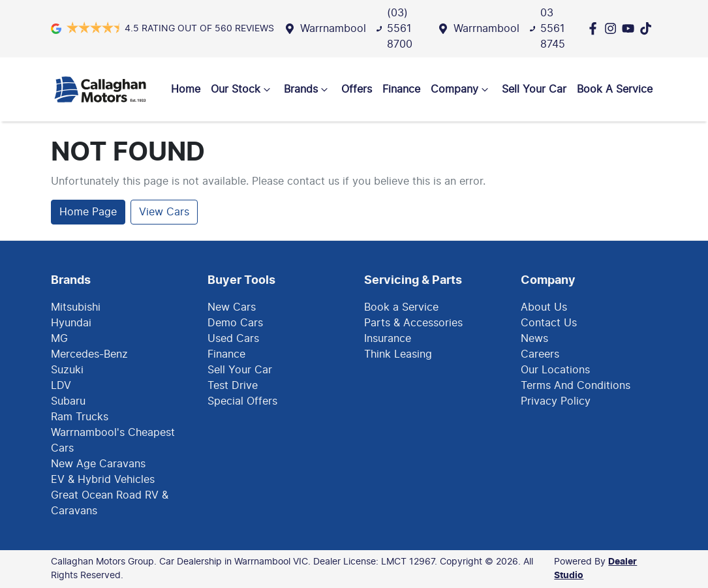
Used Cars (233, 339)
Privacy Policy (556, 401)
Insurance (388, 339)
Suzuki (67, 370)
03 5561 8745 (553, 29)
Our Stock (242, 89)
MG (59, 339)
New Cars (232, 307)
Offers (357, 89)
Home (186, 89)
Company (461, 89)
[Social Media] (648, 28)
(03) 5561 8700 (400, 29)
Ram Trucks (80, 417)
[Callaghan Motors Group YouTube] (631, 28)
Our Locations (555, 370)
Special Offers (242, 401)
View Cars (164, 212)
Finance (401, 89)
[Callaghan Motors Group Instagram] (613, 28)
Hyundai (71, 323)
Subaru (68, 401)
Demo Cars (235, 323)
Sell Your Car (534, 89)
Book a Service (401, 307)
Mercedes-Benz (89, 354)
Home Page (88, 212)
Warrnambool (333, 29)
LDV (61, 386)
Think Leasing (398, 354)
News (534, 339)
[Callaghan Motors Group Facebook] (595, 28)
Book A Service (615, 89)
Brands (307, 89)
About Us (544, 307)
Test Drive (233, 386)
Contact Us (549, 323)
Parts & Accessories (413, 323)
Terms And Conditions (576, 386)
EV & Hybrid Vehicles (103, 480)
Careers (540, 354)
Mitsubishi (76, 307)
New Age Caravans (98, 464)
